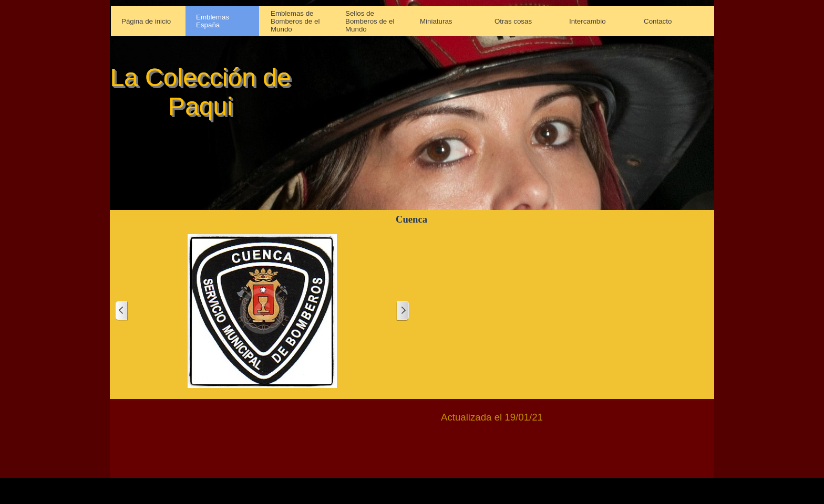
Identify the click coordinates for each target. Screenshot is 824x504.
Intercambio (588, 21)
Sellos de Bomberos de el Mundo (370, 21)
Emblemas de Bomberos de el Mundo (295, 21)
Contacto (658, 21)
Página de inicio (146, 21)
